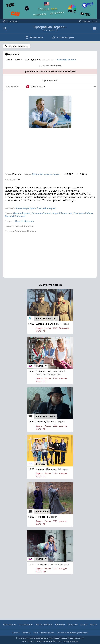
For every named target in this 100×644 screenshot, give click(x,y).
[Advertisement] (50, 150)
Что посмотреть (63, 37)
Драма (56, 174)
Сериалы (73, 624)
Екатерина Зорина (41, 213)
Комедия (48, 174)
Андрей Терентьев (62, 213)
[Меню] (95, 87)
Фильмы (60, 624)
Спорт (84, 624)
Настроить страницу (18, 46)
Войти (94, 624)
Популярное (26, 624)
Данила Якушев (22, 213)
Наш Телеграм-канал (44, 633)
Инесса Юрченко (25, 221)
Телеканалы (35, 37)
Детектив (38, 174)
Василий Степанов (15, 216)
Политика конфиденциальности (72, 633)
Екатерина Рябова (83, 213)
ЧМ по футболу (44, 624)
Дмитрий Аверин (46, 208)
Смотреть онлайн (67, 60)
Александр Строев (26, 208)
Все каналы (10, 624)
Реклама (26, 633)
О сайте (16, 633)
